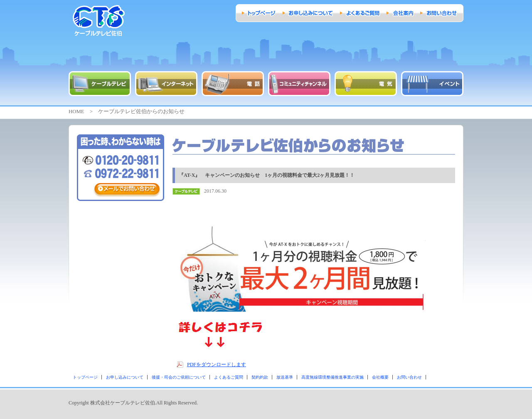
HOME (76, 112)
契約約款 (260, 377)
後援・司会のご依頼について (179, 377)
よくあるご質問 (229, 377)
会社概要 (380, 377)
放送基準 (285, 377)
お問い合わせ (409, 377)
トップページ (85, 377)
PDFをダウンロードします (217, 364)
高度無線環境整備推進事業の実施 (332, 377)
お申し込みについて (125, 377)
